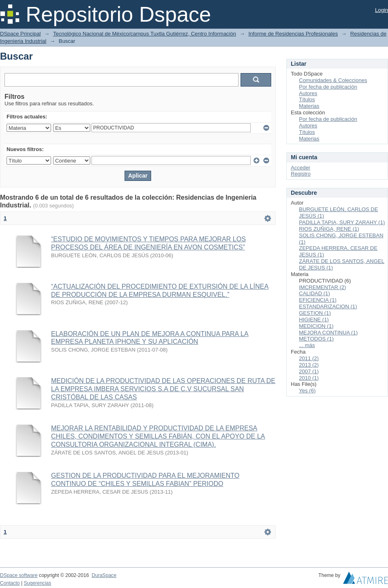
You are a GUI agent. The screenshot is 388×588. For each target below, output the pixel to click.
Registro (301, 174)
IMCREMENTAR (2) (322, 287)
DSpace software (19, 575)
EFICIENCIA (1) (318, 300)
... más (307, 345)
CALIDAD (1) (314, 293)
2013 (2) (309, 365)
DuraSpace (104, 575)
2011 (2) (309, 358)
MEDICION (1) (316, 326)
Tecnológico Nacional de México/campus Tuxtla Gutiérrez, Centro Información (145, 34)
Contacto (10, 583)
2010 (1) (309, 378)
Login (381, 10)
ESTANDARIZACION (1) (328, 306)
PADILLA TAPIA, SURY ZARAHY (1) (342, 222)
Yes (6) (307, 391)
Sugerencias (37, 583)
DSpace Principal (20, 34)
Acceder (301, 168)
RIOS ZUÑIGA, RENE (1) (329, 229)
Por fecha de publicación (328, 87)
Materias (309, 106)
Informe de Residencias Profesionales (293, 34)
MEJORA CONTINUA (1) (328, 333)
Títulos (307, 99)
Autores (308, 93)
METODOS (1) (316, 339)
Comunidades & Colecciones (333, 80)
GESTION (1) (315, 313)
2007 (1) (309, 371)
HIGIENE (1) (314, 320)
